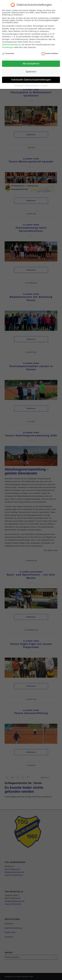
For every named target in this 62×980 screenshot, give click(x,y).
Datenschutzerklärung (11, 45)
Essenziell (8, 53)
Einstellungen (8, 47)
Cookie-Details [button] (19, 86)
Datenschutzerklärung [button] (32, 86)
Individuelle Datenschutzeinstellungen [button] (31, 80)
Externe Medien (50, 53)
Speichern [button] (31, 72)
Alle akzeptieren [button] (31, 64)
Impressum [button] (44, 86)
